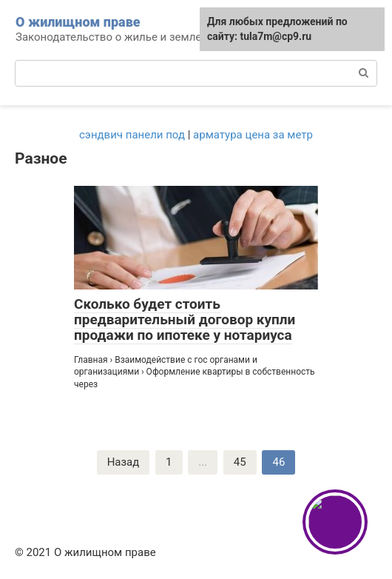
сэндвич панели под (132, 135)
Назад (124, 462)
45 (240, 462)
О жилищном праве (78, 22)
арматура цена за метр (253, 135)
